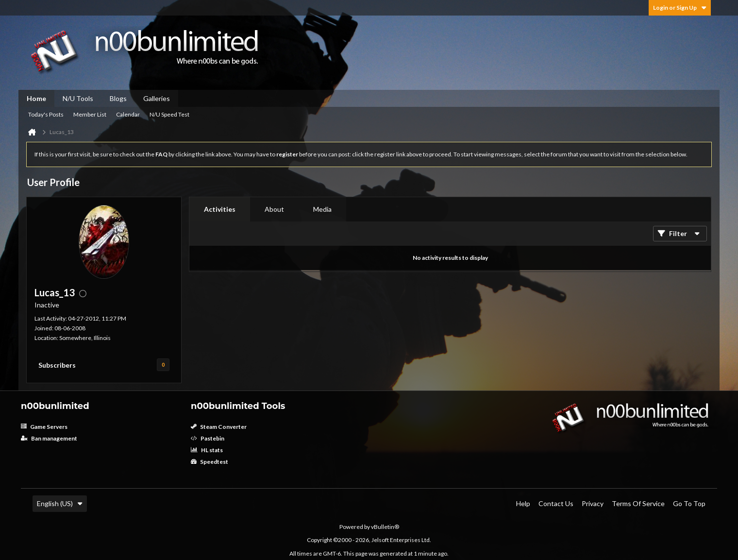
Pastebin (208, 438)
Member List (90, 114)
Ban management (49, 438)
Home (36, 98)
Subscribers (57, 365)
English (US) (60, 503)
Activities (220, 209)
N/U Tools (78, 98)
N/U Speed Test (169, 114)
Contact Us (556, 503)
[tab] (220, 209)
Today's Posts (46, 114)
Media (322, 209)
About (274, 209)
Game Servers (44, 427)
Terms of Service (638, 503)
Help (523, 503)
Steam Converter (219, 427)
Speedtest (210, 462)
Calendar (128, 114)
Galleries (157, 98)
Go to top (689, 503)
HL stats (207, 450)
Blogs (118, 98)
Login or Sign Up (680, 8)
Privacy (593, 503)
